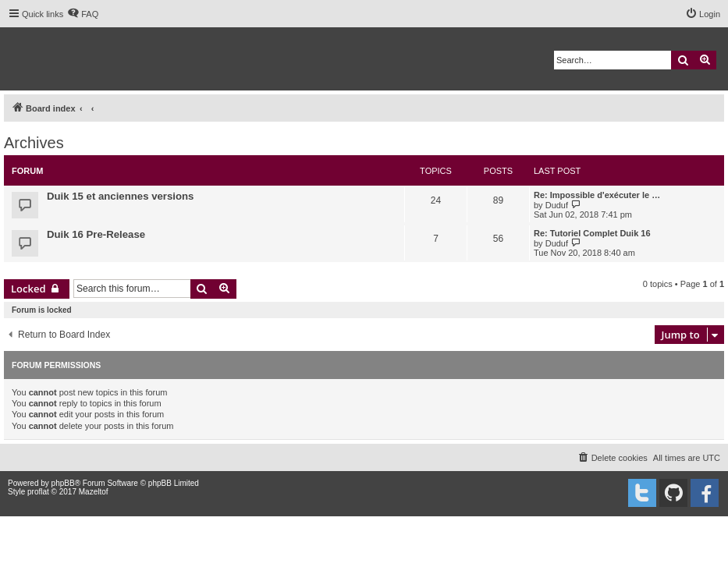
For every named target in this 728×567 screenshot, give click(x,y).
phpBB (63, 483)
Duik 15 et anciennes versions (120, 196)
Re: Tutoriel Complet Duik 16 (592, 233)
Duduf (557, 205)
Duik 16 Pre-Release (96, 234)
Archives (34, 143)
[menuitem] (83, 14)
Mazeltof (94, 492)
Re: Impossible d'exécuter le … (597, 195)
